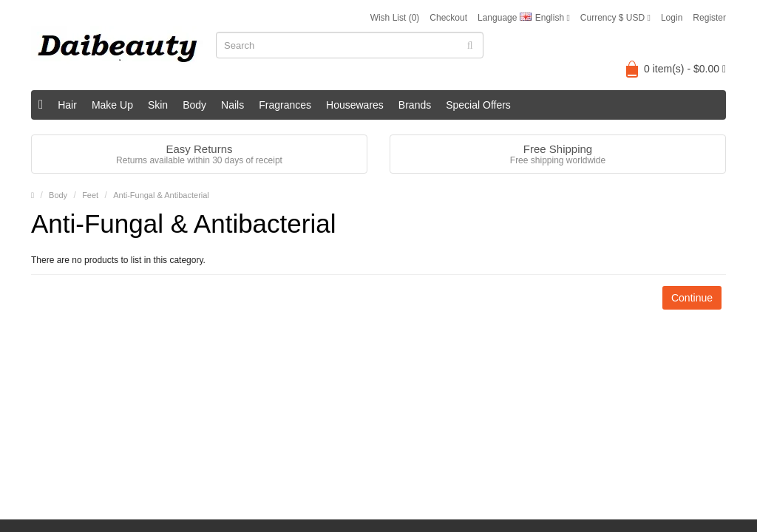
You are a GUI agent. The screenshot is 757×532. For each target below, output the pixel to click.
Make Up (112, 105)
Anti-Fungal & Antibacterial (161, 195)
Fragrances (285, 105)
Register (709, 18)
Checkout (448, 18)
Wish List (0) (395, 18)
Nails (232, 105)
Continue (692, 298)
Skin (158, 105)
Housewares (355, 105)
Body (194, 105)
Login (672, 18)
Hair (67, 105)
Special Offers (478, 105)
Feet (90, 195)
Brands (415, 105)
